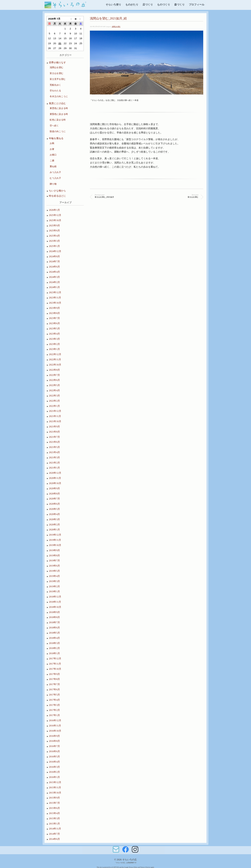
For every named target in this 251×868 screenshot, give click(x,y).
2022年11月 (55, 359)
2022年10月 (55, 365)
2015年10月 (55, 793)
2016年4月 (54, 762)
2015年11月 (55, 787)
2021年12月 (55, 411)
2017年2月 (54, 710)
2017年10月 (55, 669)
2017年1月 (54, 715)
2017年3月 (54, 705)
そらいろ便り (113, 4)
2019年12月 (55, 535)
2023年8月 (54, 313)
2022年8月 (54, 370)
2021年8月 (54, 432)
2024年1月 (54, 287)
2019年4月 (54, 576)
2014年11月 (55, 829)
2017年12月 (55, 658)
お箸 (52, 149)
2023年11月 (55, 298)
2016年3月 (54, 767)
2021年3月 (54, 457)
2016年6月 (54, 751)
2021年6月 (54, 442)
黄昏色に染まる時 (59, 114)
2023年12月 (55, 292)
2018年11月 (55, 602)
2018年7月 (54, 622)
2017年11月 (55, 664)
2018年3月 (54, 643)
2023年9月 (54, 308)
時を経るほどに (57, 196)
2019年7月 (54, 560)
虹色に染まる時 (58, 120)
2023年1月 (54, 349)
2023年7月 (54, 318)
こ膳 (52, 161)
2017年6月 (54, 689)
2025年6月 (54, 230)
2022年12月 (55, 354)
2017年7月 (54, 684)
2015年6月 (54, 808)
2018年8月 (54, 617)
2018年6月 (54, 628)
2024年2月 (54, 282)
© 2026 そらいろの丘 (125, 859)
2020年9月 (54, 488)
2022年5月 (54, 385)
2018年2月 (54, 648)
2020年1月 (54, 529)
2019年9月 (54, 550)
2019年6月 (54, 566)
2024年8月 (54, 256)
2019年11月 (55, 540)
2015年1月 (54, 824)
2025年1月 (54, 246)
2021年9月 (54, 426)
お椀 (52, 143)
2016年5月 (54, 756)
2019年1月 (54, 591)
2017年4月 (54, 700)
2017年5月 (54, 695)
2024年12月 (55, 251)
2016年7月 (54, 746)
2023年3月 (54, 339)
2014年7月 (54, 834)
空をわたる (55, 91)
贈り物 (53, 184)
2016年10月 (55, 731)
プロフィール (197, 4)
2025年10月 (55, 220)
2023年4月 (54, 334)
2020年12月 (55, 473)
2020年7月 (54, 499)
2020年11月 (55, 478)
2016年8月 (54, 741)
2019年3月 (54, 581)
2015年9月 (54, 798)
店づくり (148, 4)
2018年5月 (54, 633)
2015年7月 (54, 803)
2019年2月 (54, 586)
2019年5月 (54, 571)
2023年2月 (54, 344)
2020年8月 (54, 494)
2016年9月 (54, 736)
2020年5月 (54, 509)
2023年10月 (55, 303)
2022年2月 (54, 401)
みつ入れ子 (55, 172)
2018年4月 (54, 638)
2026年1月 (54, 210)
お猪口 (53, 155)
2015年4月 (54, 813)
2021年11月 (55, 416)
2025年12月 (55, 215)
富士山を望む (57, 73)
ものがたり (132, 4)
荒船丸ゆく (55, 85)
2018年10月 (55, 607)
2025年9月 (54, 225)
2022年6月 (54, 380)
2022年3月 (54, 396)
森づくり (179, 4)
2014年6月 (54, 839)
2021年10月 (55, 421)
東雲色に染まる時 (59, 108)
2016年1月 (54, 777)
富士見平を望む (58, 79)
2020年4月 (54, 514)
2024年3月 (54, 277)
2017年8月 (54, 679)
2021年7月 (54, 437)
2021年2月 (54, 463)
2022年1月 (54, 406)
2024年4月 (54, 272)
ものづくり (164, 4)
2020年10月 (55, 483)
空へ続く (54, 126)
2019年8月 (54, 555)
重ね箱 (53, 166)
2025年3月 (54, 241)
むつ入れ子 (55, 178)
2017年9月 (54, 674)
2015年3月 (54, 818)
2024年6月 (54, 267)
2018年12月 (55, 597)
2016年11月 (55, 726)
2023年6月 (54, 323)
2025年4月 (54, 236)
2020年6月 (54, 504)
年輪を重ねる (56, 138)
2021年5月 (54, 447)
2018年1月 (54, 653)
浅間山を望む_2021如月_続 (108, 18)
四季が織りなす (57, 62)
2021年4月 (54, 452)
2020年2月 (54, 524)
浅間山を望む (116, 27)
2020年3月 (54, 519)
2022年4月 (54, 390)
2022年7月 (54, 375)
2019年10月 (55, 545)
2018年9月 (54, 612)
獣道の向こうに (58, 131)
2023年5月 (54, 328)
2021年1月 (54, 468)
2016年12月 (55, 720)
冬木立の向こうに (59, 96)
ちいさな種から (57, 191)
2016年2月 (54, 772)
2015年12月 (55, 782)
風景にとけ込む (57, 103)
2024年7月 (54, 261)
